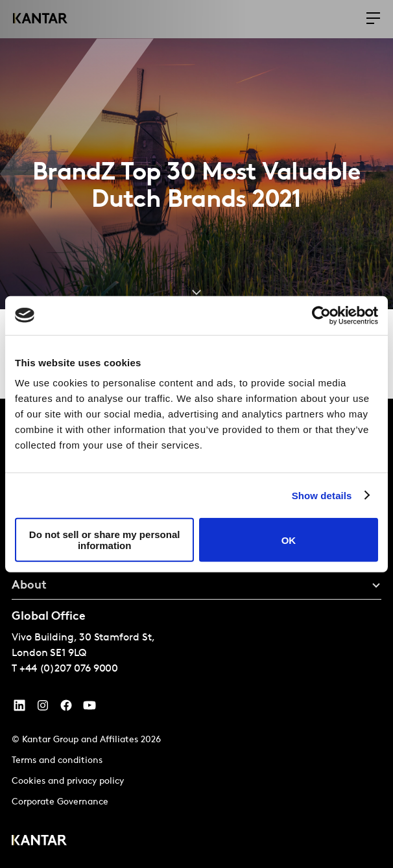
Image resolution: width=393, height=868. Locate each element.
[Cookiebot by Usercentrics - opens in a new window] (321, 315)
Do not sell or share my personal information (105, 540)
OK (289, 540)
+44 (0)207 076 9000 (69, 669)
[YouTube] (19, 709)
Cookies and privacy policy (68, 781)
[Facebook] (66, 709)
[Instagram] (43, 709)
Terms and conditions (57, 761)
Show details (322, 495)
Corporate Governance (60, 802)
